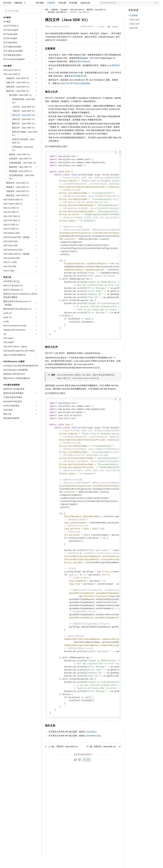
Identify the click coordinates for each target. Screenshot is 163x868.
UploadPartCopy (93, 767)
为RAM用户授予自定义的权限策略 (74, 92)
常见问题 (73, 12)
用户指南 (40, 12)
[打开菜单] (4, 4)
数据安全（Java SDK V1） (97, 19)
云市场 (68, 4)
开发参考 (51, 12)
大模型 (28, 4)
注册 (145, 4)
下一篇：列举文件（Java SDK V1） (103, 778)
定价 (60, 4)
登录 (155, 4)
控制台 (138, 4)
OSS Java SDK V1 (77, 19)
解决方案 (45, 4)
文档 (126, 4)
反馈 (87, 791)
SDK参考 (64, 19)
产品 (36, 4)
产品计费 (62, 12)
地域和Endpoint (83, 70)
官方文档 (7, 12)
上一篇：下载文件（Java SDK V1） (62, 778)
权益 (53, 4)
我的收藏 (115, 36)
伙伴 (75, 4)
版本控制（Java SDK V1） (58, 21)
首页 (47, 19)
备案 (131, 4)
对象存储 (18, 12)
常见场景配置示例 (79, 85)
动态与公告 (85, 12)
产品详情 (101, 36)
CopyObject (91, 763)
